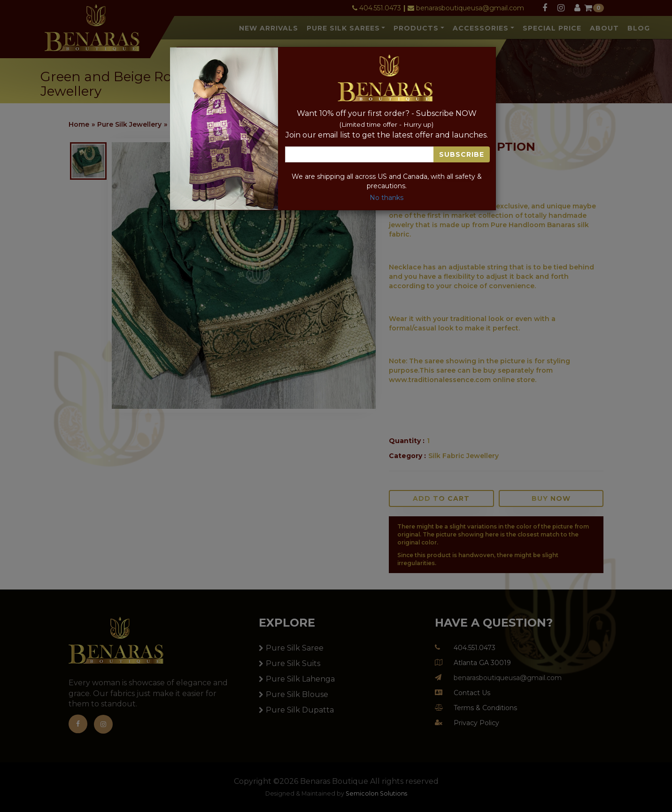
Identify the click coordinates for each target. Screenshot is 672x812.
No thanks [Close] (386, 198)
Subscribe (462, 154)
